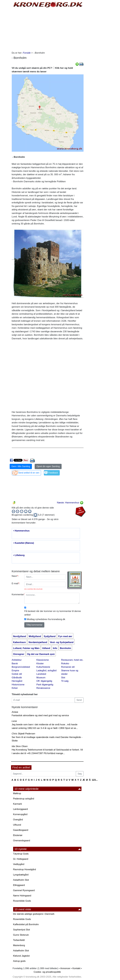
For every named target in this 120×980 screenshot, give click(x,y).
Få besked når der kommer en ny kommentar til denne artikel (53, 613)
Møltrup (17, 793)
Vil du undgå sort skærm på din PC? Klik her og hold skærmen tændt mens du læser (42, 70)
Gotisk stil (17, 674)
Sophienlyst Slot (22, 930)
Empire (15, 671)
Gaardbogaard (21, 830)
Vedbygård (19, 864)
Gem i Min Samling (21, 466)
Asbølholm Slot (21, 880)
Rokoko (65, 664)
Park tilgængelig (45, 685)
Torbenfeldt (19, 940)
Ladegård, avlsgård (47, 671)
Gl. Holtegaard (21, 859)
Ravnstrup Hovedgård (25, 869)
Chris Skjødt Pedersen (23, 734)
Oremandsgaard (22, 841)
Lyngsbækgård (21, 875)
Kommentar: (17, 594)
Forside (27, 53)
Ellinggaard (19, 885)
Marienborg (19, 945)
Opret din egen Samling (48, 466)
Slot (63, 678)
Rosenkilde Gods (22, 901)
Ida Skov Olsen (20, 746)
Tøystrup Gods (21, 854)
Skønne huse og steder (70, 672)
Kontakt (77, 968)
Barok (15, 664)
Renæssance (43, 688)
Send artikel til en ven (29, 473)
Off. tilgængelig (44, 681)
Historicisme (18, 685)
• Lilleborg (19, 555)
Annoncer (65, 968)
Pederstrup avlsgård (24, 799)
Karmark (18, 804)
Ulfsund (17, 825)
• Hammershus (21, 531)
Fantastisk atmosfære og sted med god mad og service (40, 715)
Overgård (18, 820)
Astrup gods (19, 961)
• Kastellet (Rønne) (24, 543)
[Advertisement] (48, 29)
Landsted (41, 674)
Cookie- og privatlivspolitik (47, 972)
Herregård (17, 681)
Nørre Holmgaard (22, 896)
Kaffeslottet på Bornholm (26, 924)
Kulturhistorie (43, 667)
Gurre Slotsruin (21, 935)
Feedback (53, 473)
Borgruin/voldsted (21, 667)
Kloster (40, 664)
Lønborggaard (21, 809)
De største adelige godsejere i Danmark (34, 914)
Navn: (15, 576)
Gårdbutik (17, 678)
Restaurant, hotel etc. (72, 660)
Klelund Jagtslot (21, 956)
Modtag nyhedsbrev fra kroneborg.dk (46, 619)
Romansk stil (68, 667)
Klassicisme (43, 660)
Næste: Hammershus (70, 503)
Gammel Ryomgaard (24, 890)
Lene (14, 721)
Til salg (65, 681)
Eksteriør (18, 835)
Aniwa (15, 712)
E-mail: (16, 583)
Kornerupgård (20, 814)
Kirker (15, 688)
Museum (41, 678)
